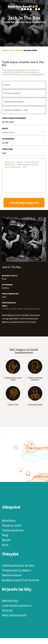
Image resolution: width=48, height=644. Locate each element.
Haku (4, 50)
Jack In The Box (15, 50)
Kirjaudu (7, 616)
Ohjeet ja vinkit (12, 531)
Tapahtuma (7, 149)
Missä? (5, 128)
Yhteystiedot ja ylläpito (17, 576)
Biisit (5, 551)
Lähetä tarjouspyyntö (24, 208)
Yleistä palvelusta (13, 536)
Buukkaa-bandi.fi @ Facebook (21, 586)
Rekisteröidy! (10, 606)
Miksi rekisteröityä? (14, 621)
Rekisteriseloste (12, 581)
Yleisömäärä (8, 139)
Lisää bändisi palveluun (17, 611)
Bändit (6, 546)
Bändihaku (9, 526)
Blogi (5, 541)
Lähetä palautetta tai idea (18, 571)
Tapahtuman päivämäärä (14, 118)
